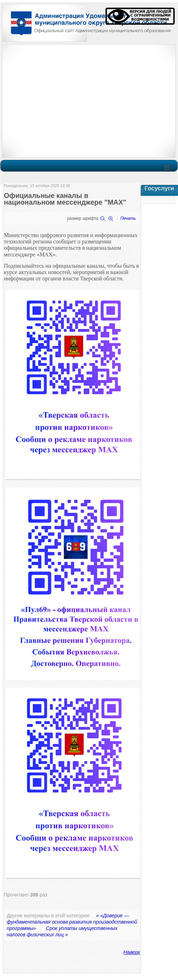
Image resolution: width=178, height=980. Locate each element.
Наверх (132, 952)
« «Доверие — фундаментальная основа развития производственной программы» (72, 922)
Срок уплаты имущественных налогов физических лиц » (62, 931)
